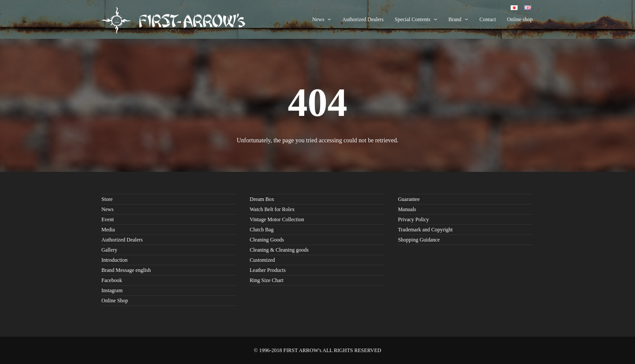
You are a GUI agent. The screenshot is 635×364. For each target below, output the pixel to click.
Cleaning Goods (267, 240)
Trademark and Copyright (425, 230)
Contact (487, 19)
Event (108, 219)
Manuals (407, 209)
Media (108, 230)
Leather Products (268, 270)
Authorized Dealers (363, 19)
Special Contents (416, 19)
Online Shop (115, 301)
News (322, 19)
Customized (262, 260)
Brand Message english (126, 270)
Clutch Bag (261, 230)
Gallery (109, 250)
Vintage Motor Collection (277, 219)
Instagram (112, 290)
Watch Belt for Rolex (272, 209)
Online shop (520, 19)
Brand (458, 19)
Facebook (112, 280)
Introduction (114, 260)
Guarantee (409, 199)
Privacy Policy (413, 219)
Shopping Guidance (419, 240)
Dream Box (262, 199)
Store (107, 199)
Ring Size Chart (267, 280)
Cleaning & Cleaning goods (279, 250)
